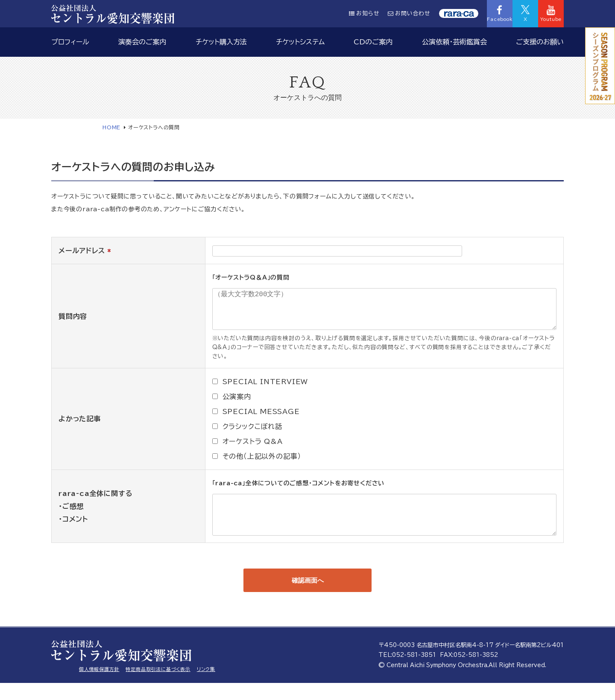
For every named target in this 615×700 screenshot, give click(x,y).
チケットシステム (300, 42)
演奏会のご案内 (142, 42)
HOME (111, 127)
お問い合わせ (409, 13)
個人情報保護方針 (99, 686)
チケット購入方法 (221, 42)
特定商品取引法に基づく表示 (158, 686)
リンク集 (206, 686)
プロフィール (70, 42)
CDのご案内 (373, 42)
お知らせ (364, 13)
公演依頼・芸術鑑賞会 (454, 42)
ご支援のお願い (540, 42)
